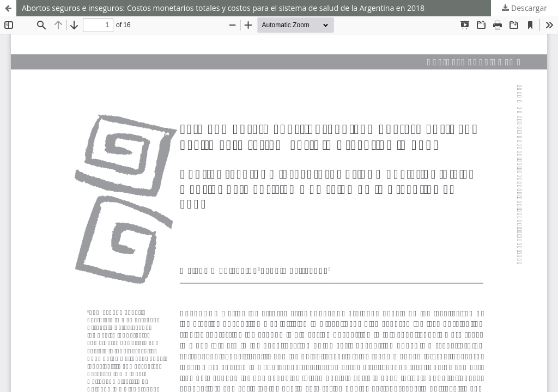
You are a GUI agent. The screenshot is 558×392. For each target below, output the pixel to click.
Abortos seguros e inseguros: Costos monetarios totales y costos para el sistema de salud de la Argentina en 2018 (223, 8)
